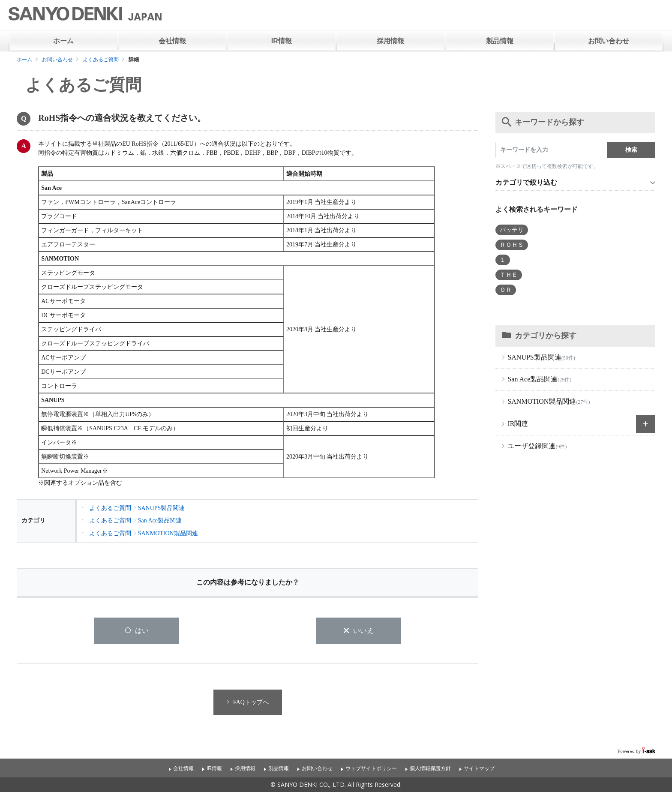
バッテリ (512, 230)
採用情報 (390, 41)
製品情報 (500, 41)
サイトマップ (496, 768)
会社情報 (172, 41)
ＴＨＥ (509, 275)
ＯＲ (506, 290)
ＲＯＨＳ (512, 245)
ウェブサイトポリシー (374, 768)
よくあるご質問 (101, 60)
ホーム (63, 41)
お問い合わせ (609, 41)
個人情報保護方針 (441, 768)
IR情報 (282, 41)
